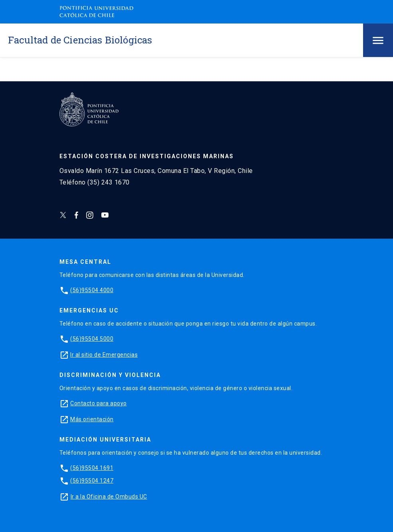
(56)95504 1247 (92, 481)
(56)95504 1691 (92, 468)
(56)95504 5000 (92, 339)
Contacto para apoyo (99, 403)
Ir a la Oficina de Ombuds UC (109, 497)
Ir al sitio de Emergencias (104, 355)
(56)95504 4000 (92, 290)
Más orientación (92, 419)
